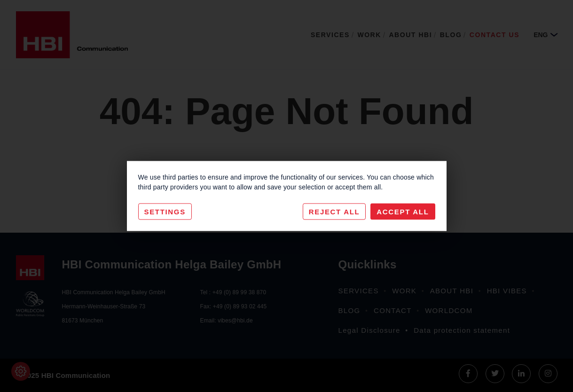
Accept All (403, 212)
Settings (165, 212)
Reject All (334, 212)
